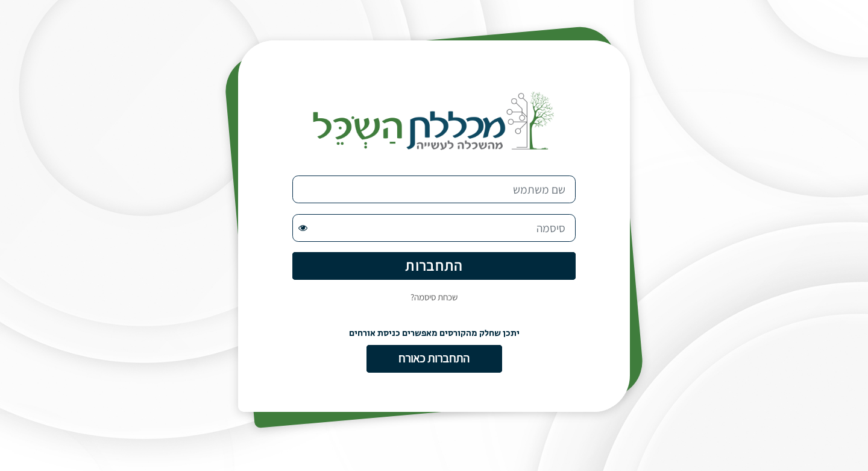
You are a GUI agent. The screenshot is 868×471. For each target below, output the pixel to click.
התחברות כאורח (434, 358)
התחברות (434, 265)
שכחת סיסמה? (434, 297)
